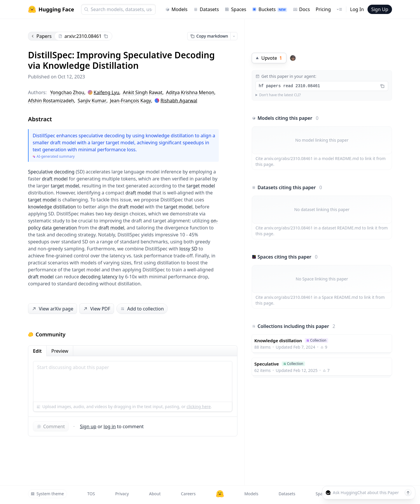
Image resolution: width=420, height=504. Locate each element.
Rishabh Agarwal (179, 101)
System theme (47, 494)
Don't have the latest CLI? (280, 95)
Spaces (235, 9)
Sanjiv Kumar (92, 101)
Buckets (269, 9)
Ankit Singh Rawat (143, 92)
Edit (37, 351)
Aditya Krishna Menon (190, 92)
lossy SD (188, 249)
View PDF (96, 309)
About (155, 494)
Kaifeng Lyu (106, 92)
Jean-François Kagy (131, 101)
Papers (41, 36)
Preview (60, 351)
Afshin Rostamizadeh (51, 101)
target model (65, 186)
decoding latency (99, 277)
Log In (357, 9)
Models (176, 9)
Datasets (206, 9)
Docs (301, 9)
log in (110, 426)
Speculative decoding (51, 172)
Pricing (323, 9)
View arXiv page (52, 309)
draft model (55, 179)
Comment (51, 426)
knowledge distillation (52, 207)
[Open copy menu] (234, 36)
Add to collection (142, 309)
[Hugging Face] (220, 494)
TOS (91, 494)
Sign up (88, 426)
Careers (188, 494)
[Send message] (408, 493)
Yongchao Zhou (67, 92)
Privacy (122, 494)
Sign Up (380, 9)
